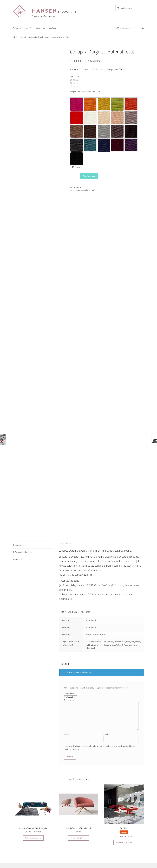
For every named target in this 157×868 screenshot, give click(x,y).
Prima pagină (21, 37)
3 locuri (76, 83)
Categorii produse (21, 28)
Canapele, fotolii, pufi (35, 37)
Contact (52, 28)
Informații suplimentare (23, 514)
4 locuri (76, 86)
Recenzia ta (69, 662)
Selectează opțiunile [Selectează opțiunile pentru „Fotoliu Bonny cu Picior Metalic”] (78, 799)
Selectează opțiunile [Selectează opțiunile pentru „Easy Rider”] (124, 804)
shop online (54, 11)
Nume (67, 696)
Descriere (17, 506)
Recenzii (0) (18, 521)
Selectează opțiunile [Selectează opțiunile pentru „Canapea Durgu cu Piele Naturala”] (33, 799)
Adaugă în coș (89, 176)
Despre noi (40, 28)
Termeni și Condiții (21, 838)
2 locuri (76, 80)
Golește (78, 167)
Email (106, 696)
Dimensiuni (75, 77)
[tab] (33, 507)
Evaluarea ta (70, 655)
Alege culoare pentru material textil (85, 92)
